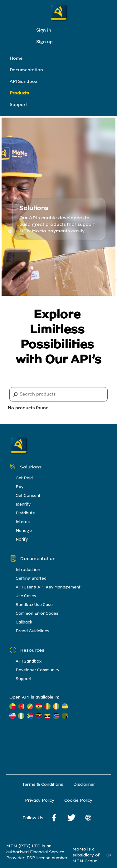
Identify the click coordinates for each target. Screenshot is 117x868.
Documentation (26, 70)
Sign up (44, 42)
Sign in (44, 30)
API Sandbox (24, 81)
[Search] (58, 394)
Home (16, 58)
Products (19, 93)
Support (18, 105)
